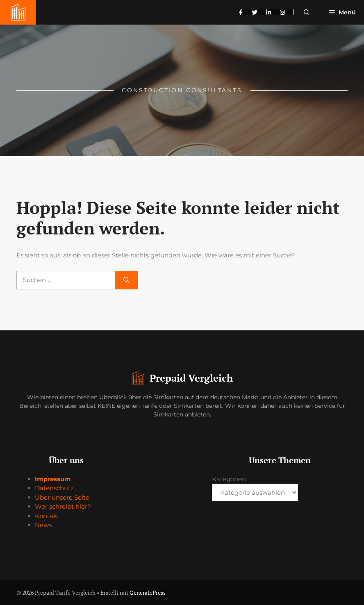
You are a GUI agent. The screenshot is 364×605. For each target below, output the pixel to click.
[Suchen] (126, 280)
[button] (307, 12)
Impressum (53, 479)
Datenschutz (54, 488)
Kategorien (229, 479)
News (43, 525)
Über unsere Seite (62, 497)
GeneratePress (148, 592)
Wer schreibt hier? (63, 506)
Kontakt (47, 516)
